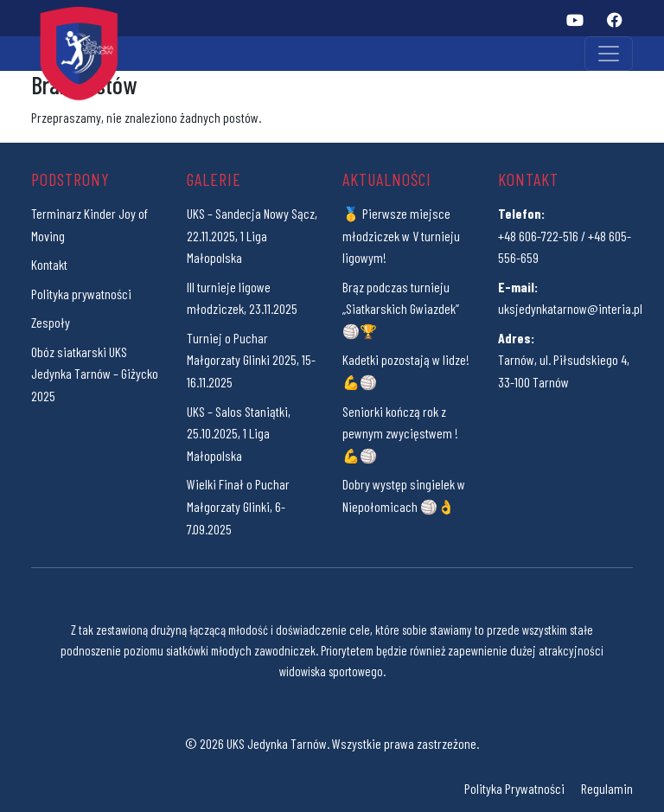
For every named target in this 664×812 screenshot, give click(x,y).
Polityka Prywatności (514, 788)
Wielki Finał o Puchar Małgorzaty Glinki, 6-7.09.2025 (238, 506)
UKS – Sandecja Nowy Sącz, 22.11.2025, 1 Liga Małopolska (252, 235)
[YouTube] (575, 20)
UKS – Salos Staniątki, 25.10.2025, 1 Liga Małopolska (239, 433)
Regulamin (607, 788)
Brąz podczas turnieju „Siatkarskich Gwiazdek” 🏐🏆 (401, 309)
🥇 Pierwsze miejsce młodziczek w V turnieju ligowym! (401, 235)
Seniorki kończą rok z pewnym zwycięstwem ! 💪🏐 (400, 433)
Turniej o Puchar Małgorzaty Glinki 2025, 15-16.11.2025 (251, 360)
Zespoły (51, 322)
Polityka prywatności (81, 294)
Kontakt (49, 264)
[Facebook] (615, 20)
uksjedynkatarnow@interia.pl (570, 308)
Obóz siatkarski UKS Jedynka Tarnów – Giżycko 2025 (95, 374)
